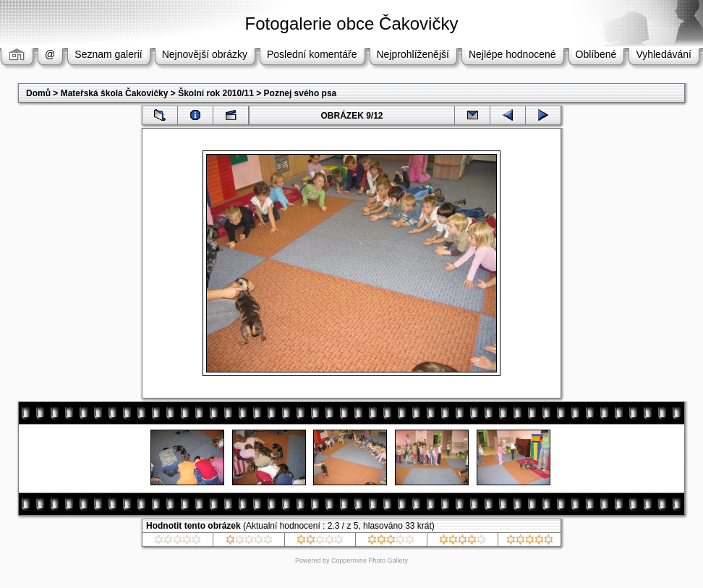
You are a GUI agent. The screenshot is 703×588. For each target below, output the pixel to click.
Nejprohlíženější (413, 54)
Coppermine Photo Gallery (370, 561)
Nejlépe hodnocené (512, 54)
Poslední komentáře (312, 54)
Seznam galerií (108, 54)
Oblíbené (596, 54)
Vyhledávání (664, 54)
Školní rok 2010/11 (216, 93)
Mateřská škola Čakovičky (115, 93)
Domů (38, 93)
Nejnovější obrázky (205, 54)
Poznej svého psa (301, 93)
